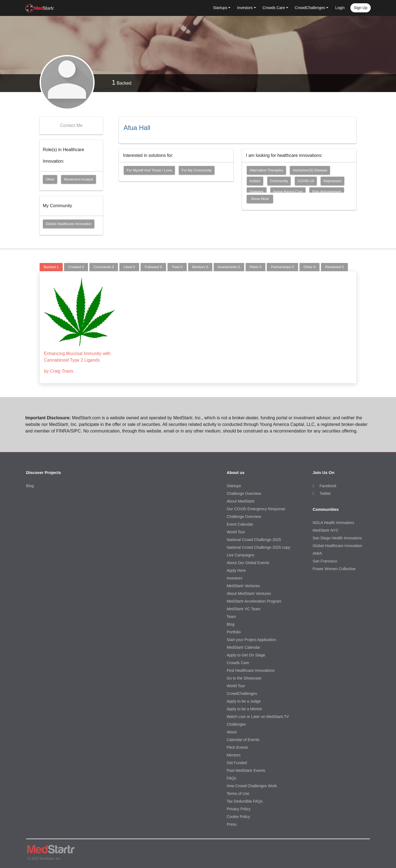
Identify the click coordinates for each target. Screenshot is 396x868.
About (232, 732)
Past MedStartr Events (246, 770)
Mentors (200, 267)
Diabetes (256, 192)
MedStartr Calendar (243, 647)
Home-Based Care (288, 192)
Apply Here (236, 570)
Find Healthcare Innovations (251, 670)
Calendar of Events (243, 740)
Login (340, 8)
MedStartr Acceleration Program (254, 601)
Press (232, 824)
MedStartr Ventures (243, 586)
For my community (197, 170)
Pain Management (327, 192)
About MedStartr (241, 501)
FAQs (231, 778)
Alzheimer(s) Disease (310, 170)
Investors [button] (245, 8)
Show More (260, 199)
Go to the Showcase (244, 678)
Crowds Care (238, 663)
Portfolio (234, 632)
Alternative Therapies (266, 170)
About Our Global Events (248, 563)
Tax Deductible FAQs (245, 801)
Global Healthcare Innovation (69, 224)
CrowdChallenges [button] (310, 8)
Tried (177, 267)
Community (279, 181)
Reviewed (334, 267)
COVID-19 (306, 181)
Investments (229, 267)
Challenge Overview (244, 493)
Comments (104, 267)
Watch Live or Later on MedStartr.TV (258, 717)
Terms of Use (238, 794)
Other (50, 179)
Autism (255, 181)
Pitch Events (237, 747)
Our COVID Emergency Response (256, 509)
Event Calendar (240, 524)
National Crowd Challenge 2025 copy (258, 547)
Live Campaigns (240, 555)
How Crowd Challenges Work (252, 786)
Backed (121, 82)
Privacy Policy (239, 809)
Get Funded (237, 763)
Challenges (236, 724)
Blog (30, 486)
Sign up (361, 8)
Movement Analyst (78, 179)
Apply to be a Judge (244, 701)
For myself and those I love (149, 170)
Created (76, 267)
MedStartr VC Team (244, 609)
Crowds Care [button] (274, 8)
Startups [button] (220, 8)
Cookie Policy (238, 817)
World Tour (236, 532)
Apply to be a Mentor (244, 709)
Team (231, 617)
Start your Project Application (251, 640)
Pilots (256, 267)
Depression (332, 181)
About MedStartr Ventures (249, 594)
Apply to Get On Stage (246, 655)
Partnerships (282, 267)
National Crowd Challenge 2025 (254, 540)
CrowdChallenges (242, 694)
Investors (234, 578)
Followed (153, 267)
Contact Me (71, 125)
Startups (234, 486)
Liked (129, 267)
